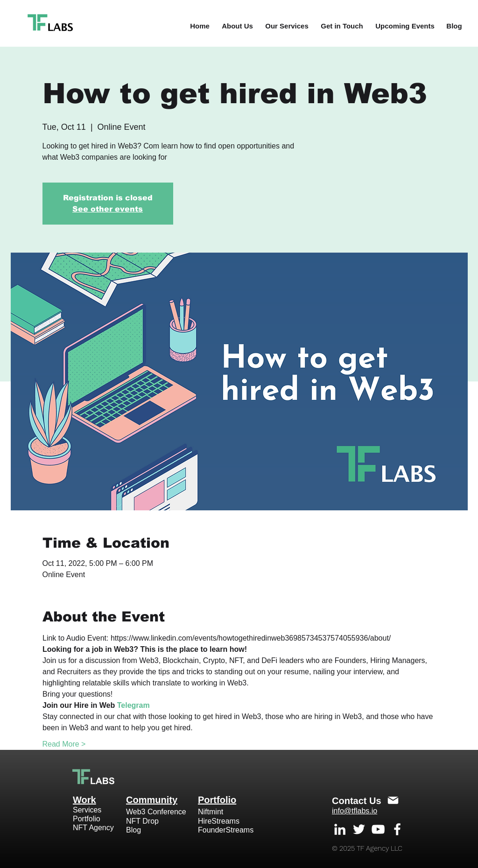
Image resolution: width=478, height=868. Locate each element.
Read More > (64, 744)
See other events (108, 209)
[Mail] (393, 800)
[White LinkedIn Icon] (340, 829)
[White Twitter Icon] (359, 829)
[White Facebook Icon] (397, 829)
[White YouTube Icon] (378, 829)
